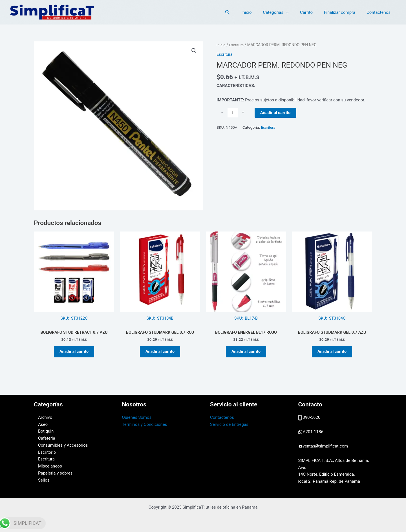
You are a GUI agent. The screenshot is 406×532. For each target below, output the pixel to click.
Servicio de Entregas (229, 424)
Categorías (285, 12)
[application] (296, 12)
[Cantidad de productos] (233, 113)
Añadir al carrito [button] (74, 354)
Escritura (237, 45)
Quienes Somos (137, 417)
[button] (242, 12)
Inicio (259, 12)
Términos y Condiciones (145, 424)
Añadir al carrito (276, 112)
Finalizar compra (344, 12)
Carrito (313, 12)
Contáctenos (380, 12)
